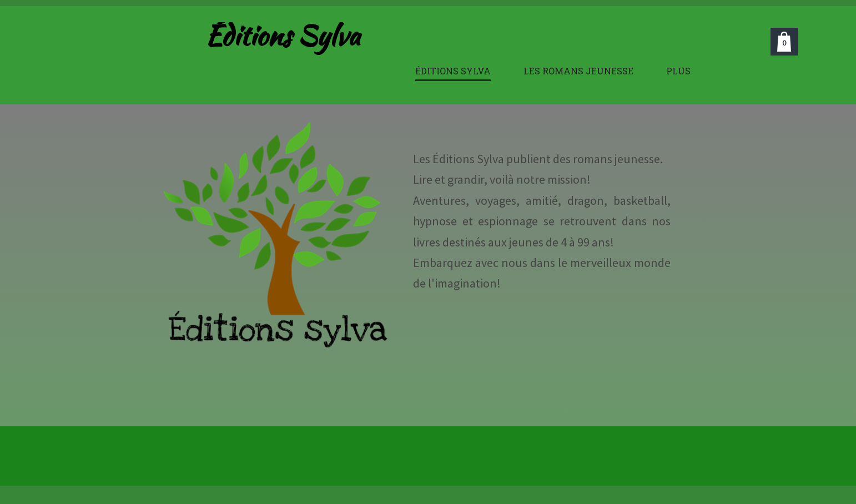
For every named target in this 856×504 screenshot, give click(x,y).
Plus (678, 71)
